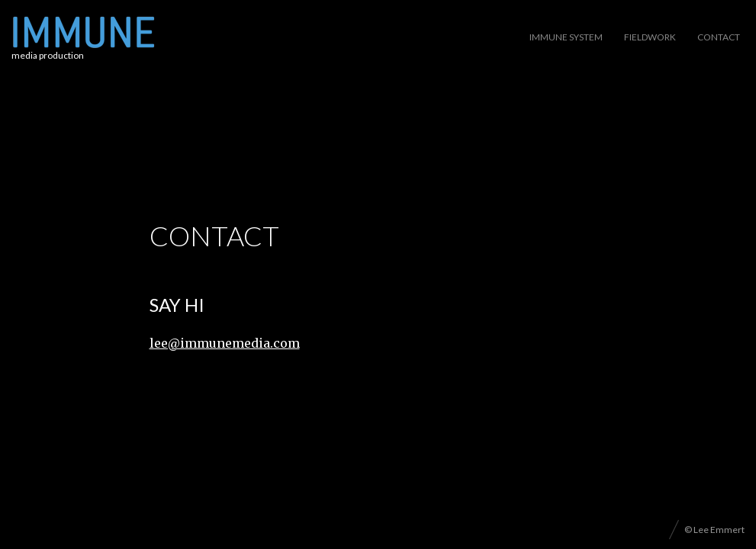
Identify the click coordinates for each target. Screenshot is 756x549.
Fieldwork (650, 37)
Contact (719, 37)
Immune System (566, 37)
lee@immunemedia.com (225, 343)
